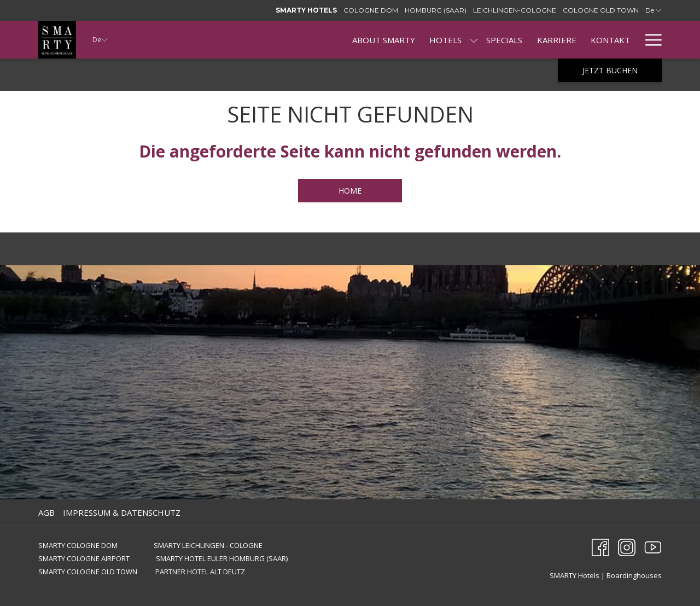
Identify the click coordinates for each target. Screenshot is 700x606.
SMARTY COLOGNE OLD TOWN (89, 572)
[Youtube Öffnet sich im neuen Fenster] (653, 546)
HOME (350, 191)
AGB (46, 512)
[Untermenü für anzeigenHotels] (474, 40)
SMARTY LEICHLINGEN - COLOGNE (208, 545)
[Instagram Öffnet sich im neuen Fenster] (627, 546)
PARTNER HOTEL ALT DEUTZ (200, 572)
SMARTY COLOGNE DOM (78, 545)
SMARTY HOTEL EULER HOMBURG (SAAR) (222, 558)
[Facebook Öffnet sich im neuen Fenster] (600, 546)
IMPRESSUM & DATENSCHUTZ (122, 512)
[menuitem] (384, 40)
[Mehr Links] (649, 40)
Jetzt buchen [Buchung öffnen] (610, 70)
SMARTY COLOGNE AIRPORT (84, 558)
